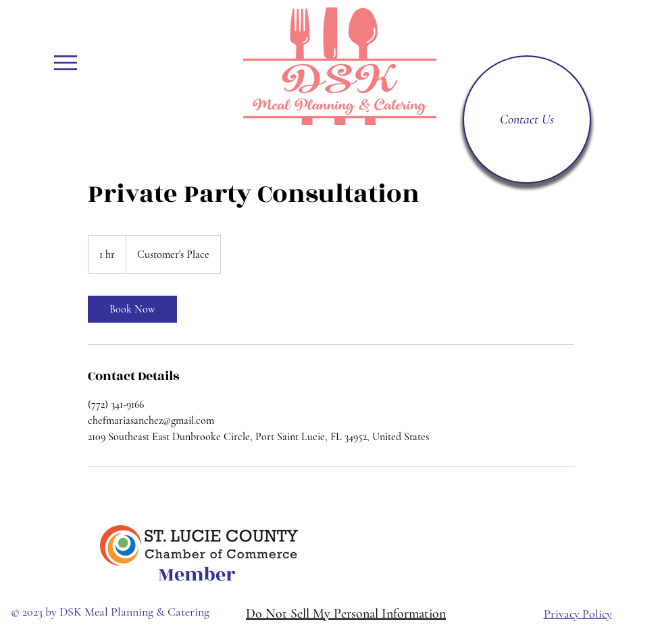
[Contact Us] (527, 119)
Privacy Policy (578, 614)
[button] (66, 63)
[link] (132, 309)
